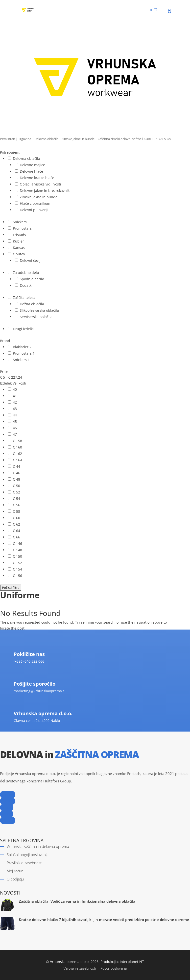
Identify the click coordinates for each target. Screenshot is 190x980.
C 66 (16, 537)
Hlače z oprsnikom (35, 203)
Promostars (22, 228)
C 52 (16, 492)
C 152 (17, 563)
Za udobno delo (26, 273)
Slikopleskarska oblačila (39, 310)
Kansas (19, 248)
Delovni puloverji (34, 210)
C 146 (17, 543)
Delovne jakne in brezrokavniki (45, 191)
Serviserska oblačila (36, 317)
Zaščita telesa (24, 297)
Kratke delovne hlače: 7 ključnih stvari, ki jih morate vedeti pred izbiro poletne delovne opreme (104, 919)
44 (15, 415)
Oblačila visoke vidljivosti (40, 184)
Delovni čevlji (31, 260)
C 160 (17, 447)
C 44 (16, 466)
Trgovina (25, 139)
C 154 (17, 569)
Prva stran (8, 139)
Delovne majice (32, 165)
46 (15, 428)
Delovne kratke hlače (37, 178)
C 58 (16, 511)
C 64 (16, 531)
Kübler (18, 241)
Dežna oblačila (32, 304)
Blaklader (21, 347)
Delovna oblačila (46, 139)
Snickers (20, 222)
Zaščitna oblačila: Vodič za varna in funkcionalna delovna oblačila (77, 901)
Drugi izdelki (23, 329)
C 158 (17, 441)
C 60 (16, 518)
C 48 (16, 479)
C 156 (17, 576)
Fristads (19, 235)
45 (15, 421)
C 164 (17, 460)
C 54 (16, 499)
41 (15, 396)
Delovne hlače (31, 171)
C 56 (16, 505)
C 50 (16, 486)
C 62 (16, 524)
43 (15, 409)
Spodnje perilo (32, 279)
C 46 (16, 473)
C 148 (17, 550)
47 (15, 434)
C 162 (17, 454)
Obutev (19, 254)
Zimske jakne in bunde (78, 139)
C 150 (17, 556)
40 (15, 389)
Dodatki (26, 285)
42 (15, 402)
